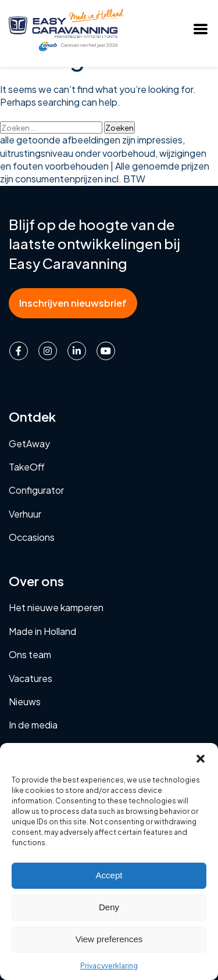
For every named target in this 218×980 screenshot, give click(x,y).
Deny (109, 907)
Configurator (36, 490)
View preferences (109, 939)
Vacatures (31, 678)
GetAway (29, 444)
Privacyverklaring (109, 966)
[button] (201, 758)
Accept (109, 875)
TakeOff (27, 467)
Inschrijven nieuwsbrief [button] (73, 303)
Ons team (30, 654)
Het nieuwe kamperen (56, 607)
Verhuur (25, 514)
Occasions (32, 537)
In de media (33, 725)
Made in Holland (42, 631)
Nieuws (25, 701)
